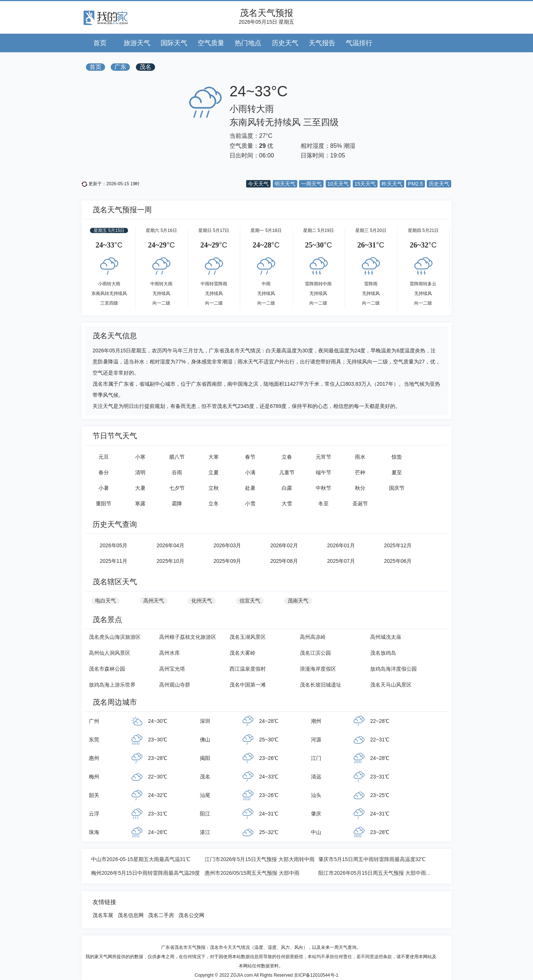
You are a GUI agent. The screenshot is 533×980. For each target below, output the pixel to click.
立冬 (214, 504)
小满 (250, 472)
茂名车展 (103, 915)
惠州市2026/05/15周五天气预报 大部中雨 (252, 873)
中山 (316, 832)
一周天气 (311, 184)
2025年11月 (113, 561)
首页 (100, 43)
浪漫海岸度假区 (318, 669)
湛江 (205, 832)
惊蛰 (397, 457)
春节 (250, 457)
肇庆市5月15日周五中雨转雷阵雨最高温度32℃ (372, 859)
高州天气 (154, 601)
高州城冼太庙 (386, 637)
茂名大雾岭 (242, 653)
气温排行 (359, 43)
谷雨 (177, 472)
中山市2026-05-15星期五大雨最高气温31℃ (141, 859)
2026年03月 (227, 545)
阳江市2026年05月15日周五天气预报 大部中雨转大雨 (380, 873)
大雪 (287, 504)
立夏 (214, 472)
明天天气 (285, 184)
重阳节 (104, 504)
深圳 (205, 721)
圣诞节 (360, 504)
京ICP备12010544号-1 (316, 975)
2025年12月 (398, 545)
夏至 (397, 472)
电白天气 (105, 601)
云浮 (94, 814)
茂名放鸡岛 (383, 653)
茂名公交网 (191, 915)
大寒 (214, 457)
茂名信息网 (131, 915)
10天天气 (338, 184)
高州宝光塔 (172, 669)
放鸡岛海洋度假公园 (393, 669)
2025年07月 (341, 561)
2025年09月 (227, 561)
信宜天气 (250, 601)
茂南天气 (298, 601)
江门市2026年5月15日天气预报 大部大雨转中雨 (259, 859)
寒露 (140, 504)
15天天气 (365, 184)
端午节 (324, 472)
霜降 (177, 504)
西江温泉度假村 (248, 669)
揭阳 (205, 758)
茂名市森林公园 (107, 669)
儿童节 (287, 472)
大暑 (140, 488)
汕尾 (205, 795)
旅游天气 (137, 43)
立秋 (214, 488)
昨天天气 (392, 184)
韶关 (94, 795)
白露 (287, 488)
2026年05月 (113, 545)
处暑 (250, 488)
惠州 (94, 758)
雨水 (360, 457)
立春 (287, 457)
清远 (316, 777)
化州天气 (202, 601)
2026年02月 (284, 545)
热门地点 (248, 43)
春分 (104, 472)
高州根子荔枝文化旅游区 (188, 637)
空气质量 (211, 43)
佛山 (205, 740)
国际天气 (174, 43)
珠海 (94, 832)
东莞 (94, 740)
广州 (94, 721)
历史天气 (285, 43)
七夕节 (177, 488)
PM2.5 (415, 184)
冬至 (324, 504)
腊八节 (177, 457)
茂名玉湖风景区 (248, 637)
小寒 (140, 457)
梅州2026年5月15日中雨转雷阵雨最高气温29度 (145, 873)
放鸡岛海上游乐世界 (112, 685)
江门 (316, 758)
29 (262, 146)
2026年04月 (170, 545)
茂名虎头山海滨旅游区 (115, 637)
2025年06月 (398, 561)
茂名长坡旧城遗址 (321, 685)
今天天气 (258, 184)
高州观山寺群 (175, 685)
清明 (140, 472)
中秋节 (324, 488)
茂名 (145, 67)
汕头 (316, 795)
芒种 (360, 472)
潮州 (316, 721)
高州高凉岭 (313, 637)
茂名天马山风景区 (391, 685)
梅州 (94, 777)
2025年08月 (284, 561)
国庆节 (397, 488)
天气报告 (322, 43)
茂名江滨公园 (315, 653)
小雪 (250, 504)
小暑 (104, 488)
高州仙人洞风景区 (110, 653)
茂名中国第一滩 (248, 685)
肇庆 (316, 814)
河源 (316, 740)
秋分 (360, 488)
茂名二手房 (161, 915)
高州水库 (170, 653)
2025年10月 (170, 561)
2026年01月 (341, 545)
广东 (120, 67)
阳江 (205, 814)
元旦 (104, 457)
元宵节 (324, 457)
